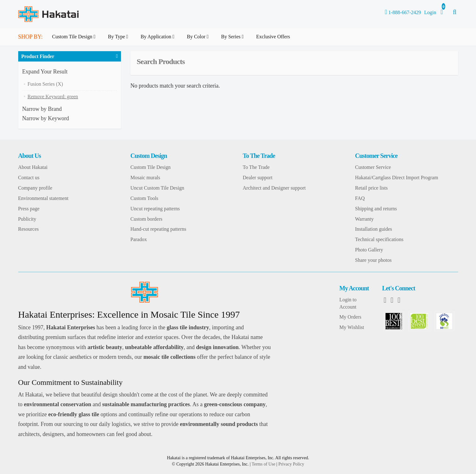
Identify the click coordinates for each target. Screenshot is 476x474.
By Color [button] (199, 40)
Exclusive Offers (273, 37)
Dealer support (258, 178)
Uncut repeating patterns (155, 209)
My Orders (350, 317)
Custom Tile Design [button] (75, 40)
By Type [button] (119, 40)
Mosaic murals (145, 178)
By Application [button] (159, 40)
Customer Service (373, 167)
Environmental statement (43, 198)
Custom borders (146, 219)
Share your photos (373, 260)
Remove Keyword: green (53, 97)
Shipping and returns (376, 209)
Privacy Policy (291, 464)
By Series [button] (234, 40)
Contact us (29, 178)
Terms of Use (263, 464)
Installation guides (374, 229)
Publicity (27, 219)
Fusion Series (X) (45, 84)
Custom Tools (144, 198)
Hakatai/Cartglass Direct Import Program (397, 178)
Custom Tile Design (150, 167)
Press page (29, 209)
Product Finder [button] (38, 56)
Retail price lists (371, 188)
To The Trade (256, 167)
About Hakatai (33, 167)
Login (430, 12)
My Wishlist (352, 327)
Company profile (35, 188)
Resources (29, 229)
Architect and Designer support (274, 188)
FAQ (360, 198)
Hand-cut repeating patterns (158, 229)
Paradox (139, 239)
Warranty (364, 219)
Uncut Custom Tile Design (157, 188)
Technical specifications (379, 239)
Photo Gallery (369, 250)
